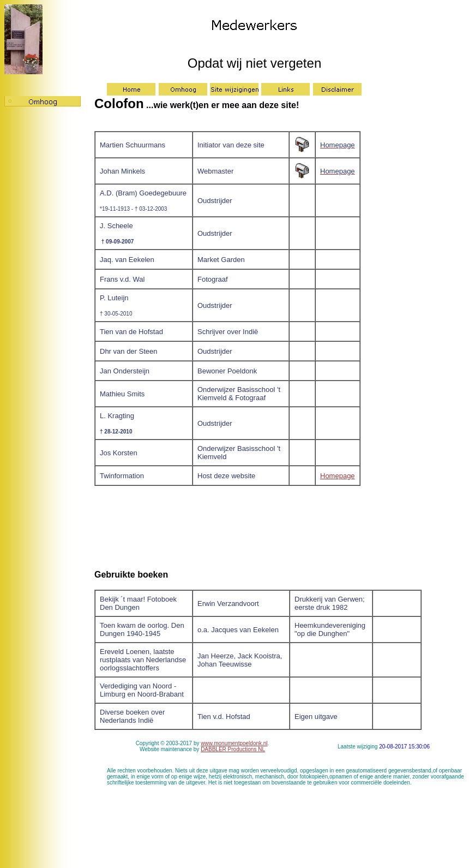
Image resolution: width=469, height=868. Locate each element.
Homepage (338, 476)
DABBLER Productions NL (233, 749)
